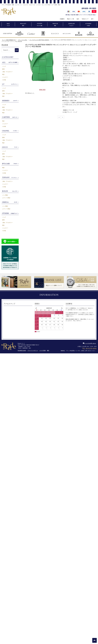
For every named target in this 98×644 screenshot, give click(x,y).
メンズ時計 (5, 195)
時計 (3, 74)
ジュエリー (5, 77)
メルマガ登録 (42, 350)
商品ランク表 (71, 19)
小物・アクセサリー (7, 72)
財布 (3, 69)
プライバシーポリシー (33, 350)
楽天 (92, 19)
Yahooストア (85, 19)
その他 (4, 80)
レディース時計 (6, 198)
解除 (48, 350)
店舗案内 (62, 19)
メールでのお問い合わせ (89, 343)
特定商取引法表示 (22, 350)
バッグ (4, 66)
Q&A (78, 19)
